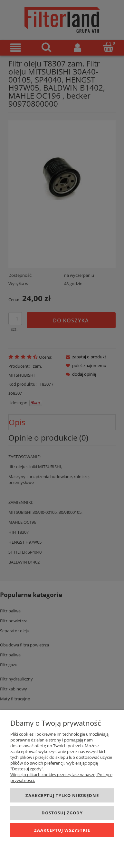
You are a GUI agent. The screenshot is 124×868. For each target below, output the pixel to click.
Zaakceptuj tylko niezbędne (62, 795)
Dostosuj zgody (62, 813)
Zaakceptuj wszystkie (62, 830)
